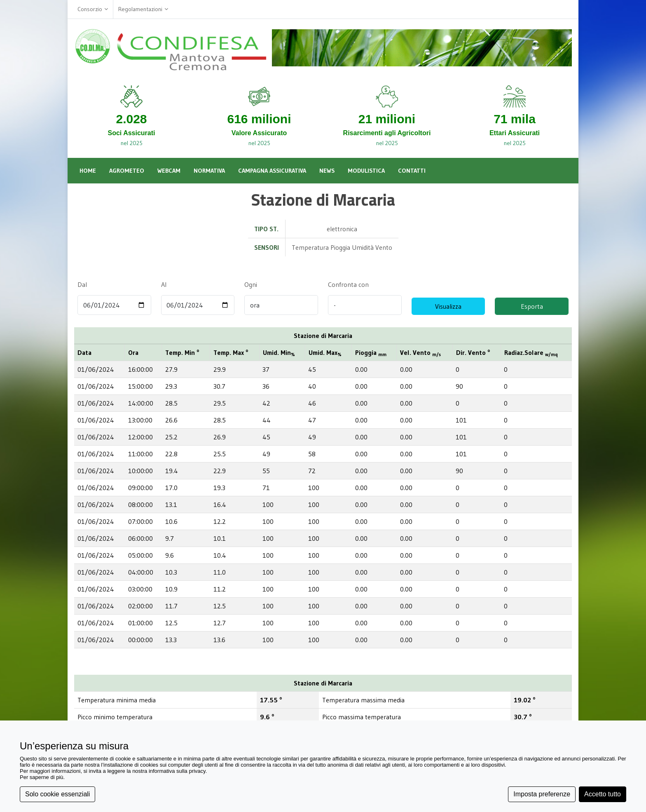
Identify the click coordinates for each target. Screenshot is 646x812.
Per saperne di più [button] (42, 777)
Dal (82, 284)
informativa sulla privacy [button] (177, 771)
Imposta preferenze (542, 794)
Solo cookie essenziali (57, 794)
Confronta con (348, 284)
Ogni (250, 284)
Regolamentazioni (143, 9)
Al (164, 284)
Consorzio (93, 9)
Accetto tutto (603, 794)
